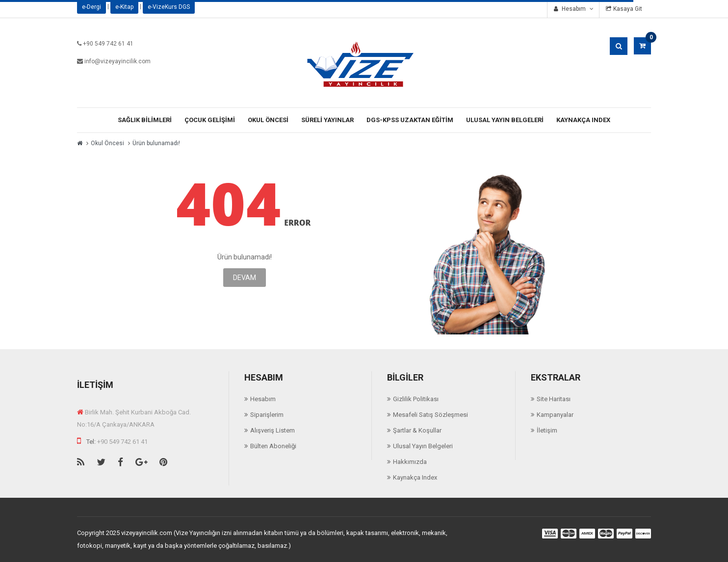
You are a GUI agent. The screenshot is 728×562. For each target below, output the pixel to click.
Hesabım (263, 399)
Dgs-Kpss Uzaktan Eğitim (410, 120)
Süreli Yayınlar (327, 120)
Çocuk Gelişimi (210, 120)
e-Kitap (124, 7)
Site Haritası (554, 399)
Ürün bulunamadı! (156, 143)
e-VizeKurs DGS (169, 7)
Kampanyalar (555, 415)
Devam (245, 278)
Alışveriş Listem (273, 430)
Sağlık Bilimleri (145, 120)
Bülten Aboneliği (273, 446)
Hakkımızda (410, 462)
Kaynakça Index (583, 120)
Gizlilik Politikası (416, 399)
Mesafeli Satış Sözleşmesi (430, 415)
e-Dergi (91, 7)
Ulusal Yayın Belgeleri (505, 120)
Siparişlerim (267, 415)
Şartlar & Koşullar (417, 430)
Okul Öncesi (268, 120)
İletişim (547, 430)
